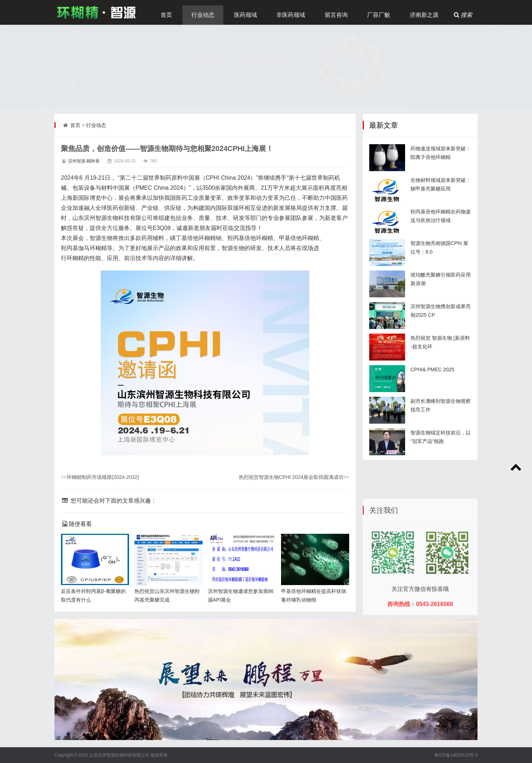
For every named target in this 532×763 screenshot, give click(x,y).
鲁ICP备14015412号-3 (456, 755)
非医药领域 (291, 15)
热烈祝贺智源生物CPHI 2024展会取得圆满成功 (294, 477)
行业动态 (203, 15)
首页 (166, 15)
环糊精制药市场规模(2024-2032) (100, 477)
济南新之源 (424, 15)
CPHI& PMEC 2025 (432, 369)
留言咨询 (336, 15)
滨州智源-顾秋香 (84, 161)
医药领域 (246, 15)
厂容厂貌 (379, 15)
